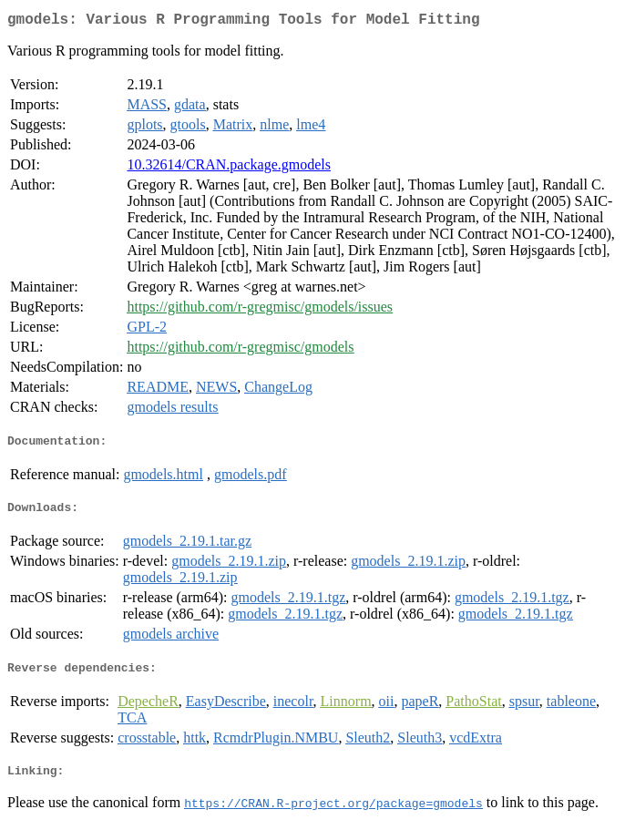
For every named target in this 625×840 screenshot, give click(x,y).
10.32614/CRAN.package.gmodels (229, 168)
